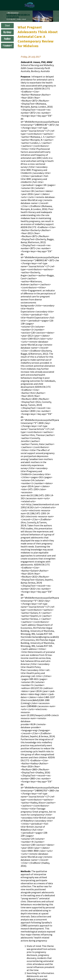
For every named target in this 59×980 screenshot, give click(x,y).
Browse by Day (7, 32)
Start (7, 26)
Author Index (7, 39)
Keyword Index (7, 46)
